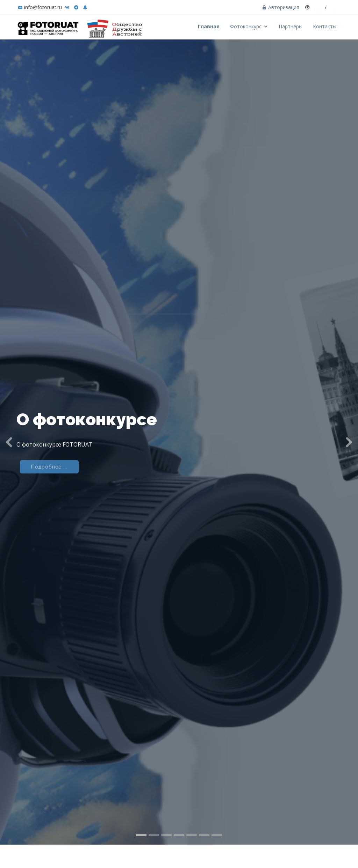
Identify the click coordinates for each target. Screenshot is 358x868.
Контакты (325, 26)
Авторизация (281, 7)
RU (317, 7)
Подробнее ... (49, 458)
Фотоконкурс (246, 26)
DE (334, 7)
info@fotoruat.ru (43, 7)
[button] (9, 431)
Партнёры (291, 26)
